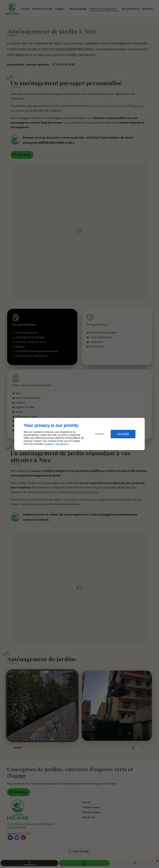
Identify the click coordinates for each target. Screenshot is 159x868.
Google (48, 444)
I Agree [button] (123, 434)
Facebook (61, 444)
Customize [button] (99, 434)
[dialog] (79, 434)
